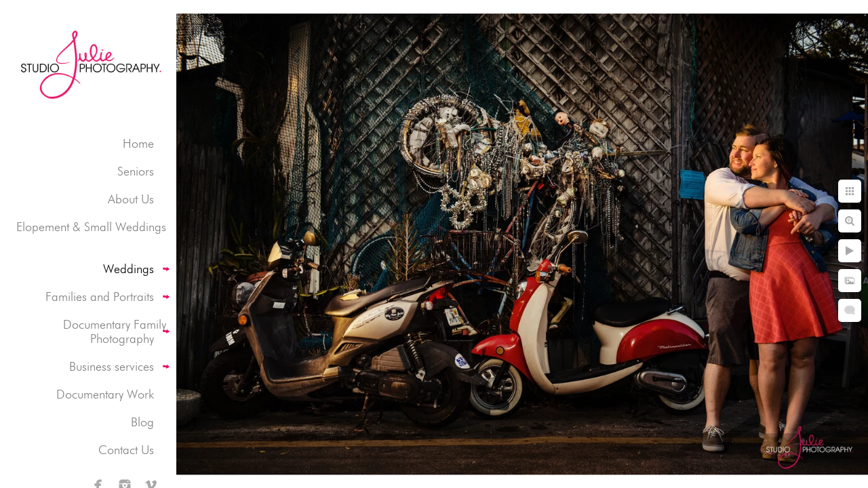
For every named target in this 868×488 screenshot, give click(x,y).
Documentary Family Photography (115, 331)
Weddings (129, 269)
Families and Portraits (100, 297)
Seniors (136, 171)
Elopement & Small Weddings (91, 227)
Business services (112, 366)
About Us (131, 199)
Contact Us (126, 450)
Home (138, 143)
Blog (142, 422)
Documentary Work (105, 394)
